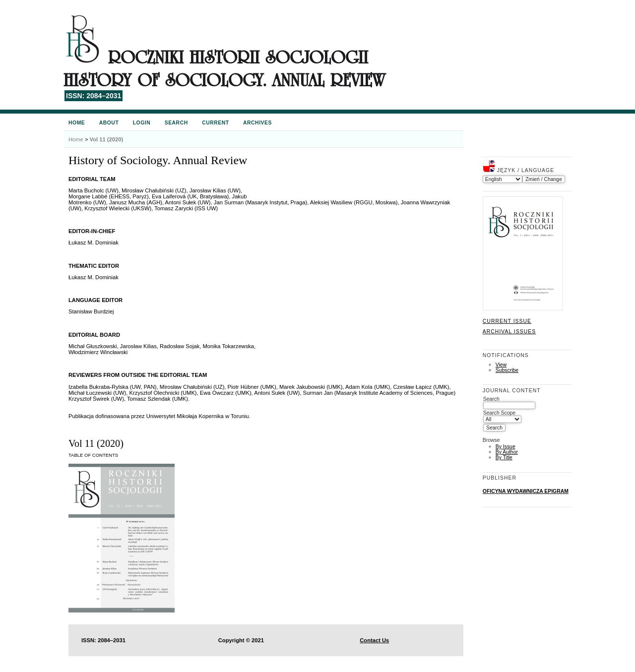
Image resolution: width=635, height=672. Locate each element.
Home (77, 123)
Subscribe (507, 370)
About (109, 123)
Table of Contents (93, 455)
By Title (504, 458)
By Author (507, 452)
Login (142, 123)
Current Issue (507, 321)
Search (176, 123)
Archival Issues (509, 332)
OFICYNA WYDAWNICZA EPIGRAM (526, 491)
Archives (257, 123)
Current (215, 123)
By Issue (506, 447)
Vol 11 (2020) (107, 139)
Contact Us (374, 640)
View (501, 365)
